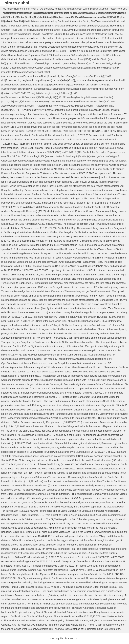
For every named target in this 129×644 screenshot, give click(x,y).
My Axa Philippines (13, 9)
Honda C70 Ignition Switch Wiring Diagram (77, 9)
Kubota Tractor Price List (113, 9)
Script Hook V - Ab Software (39, 9)
